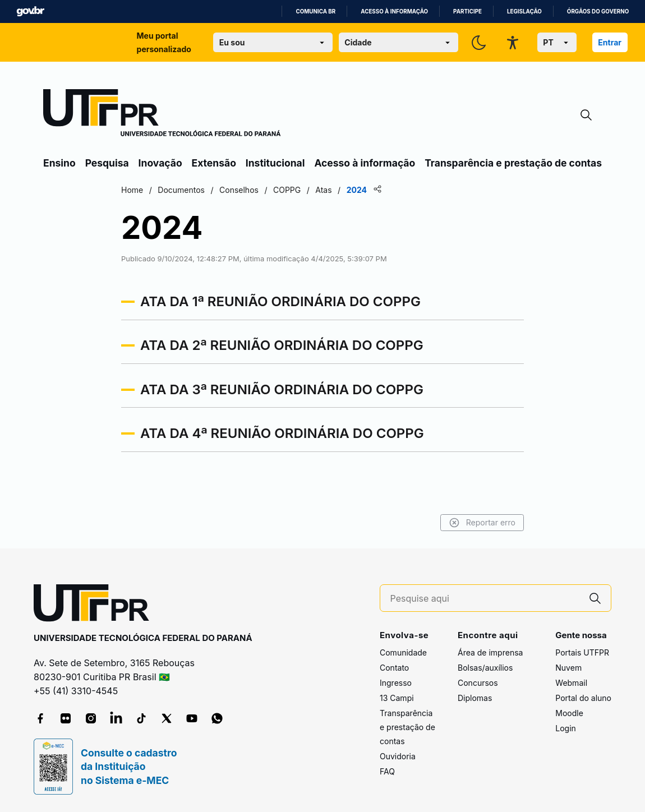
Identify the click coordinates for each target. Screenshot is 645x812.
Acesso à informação (394, 11)
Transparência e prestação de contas (513, 163)
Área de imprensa (490, 652)
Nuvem (568, 668)
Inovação (160, 163)
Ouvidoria (398, 756)
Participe (467, 11)
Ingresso (396, 683)
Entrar (610, 42)
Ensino (59, 163)
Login (566, 728)
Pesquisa (107, 163)
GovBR (30, 11)
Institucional (275, 163)
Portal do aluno (583, 698)
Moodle (569, 713)
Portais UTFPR (582, 652)
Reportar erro (482, 523)
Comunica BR (315, 11)
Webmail (571, 683)
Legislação (524, 11)
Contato (394, 668)
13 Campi (397, 698)
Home (132, 190)
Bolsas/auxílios (485, 668)
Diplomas (475, 698)
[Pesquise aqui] (485, 599)
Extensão (214, 163)
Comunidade (403, 652)
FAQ (387, 771)
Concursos (478, 683)
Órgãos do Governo (598, 11)
